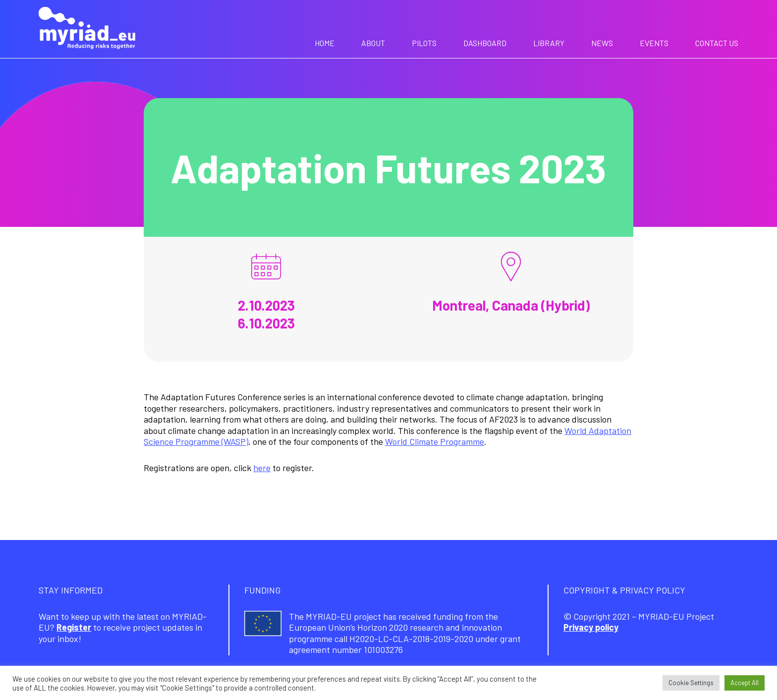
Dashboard (485, 43)
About (373, 43)
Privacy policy (591, 627)
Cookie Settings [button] (691, 683)
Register (74, 627)
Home (325, 43)
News (602, 43)
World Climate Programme (435, 441)
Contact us (717, 43)
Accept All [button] (745, 683)
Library (549, 43)
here (262, 468)
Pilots (424, 43)
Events (654, 43)
